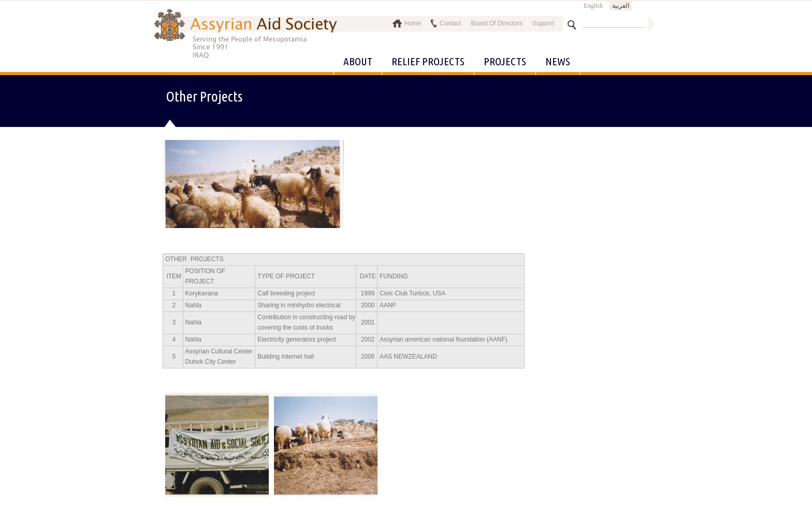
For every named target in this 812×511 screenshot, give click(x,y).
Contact (450, 23)
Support (543, 23)
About (358, 61)
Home (413, 23)
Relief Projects (428, 61)
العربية (621, 6)
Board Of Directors (496, 23)
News (558, 61)
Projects (505, 61)
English (593, 6)
